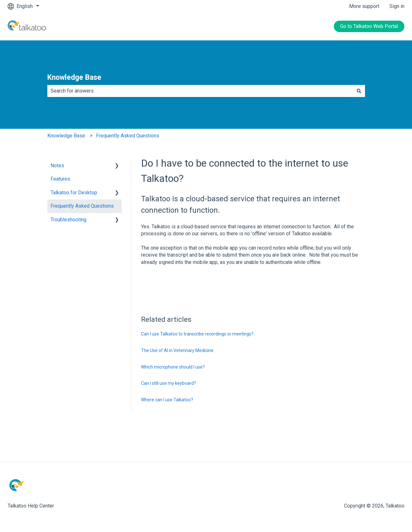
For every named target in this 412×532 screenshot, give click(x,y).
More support (364, 6)
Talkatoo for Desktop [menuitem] (74, 193)
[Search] (359, 91)
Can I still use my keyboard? (169, 383)
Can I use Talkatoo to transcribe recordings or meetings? (197, 334)
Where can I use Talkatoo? (167, 400)
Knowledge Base (74, 77)
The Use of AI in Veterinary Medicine (177, 350)
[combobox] (200, 91)
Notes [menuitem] (57, 166)
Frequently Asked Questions (128, 136)
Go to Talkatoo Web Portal (369, 26)
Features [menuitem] (60, 179)
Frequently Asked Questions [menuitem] (82, 206)
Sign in (397, 6)
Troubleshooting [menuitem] (68, 220)
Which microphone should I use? (173, 367)
